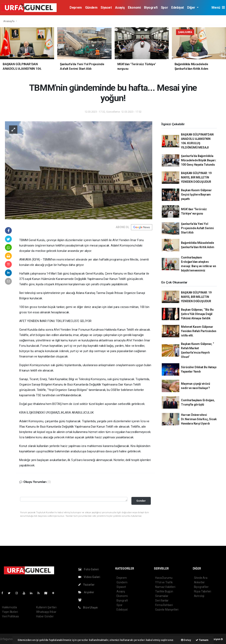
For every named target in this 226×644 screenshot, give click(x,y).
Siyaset (106, 8)
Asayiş (120, 8)
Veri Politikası (10, 616)
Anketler (199, 582)
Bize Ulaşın (88, 607)
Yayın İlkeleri (10, 612)
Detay (186, 640)
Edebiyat (178, 8)
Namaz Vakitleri (165, 587)
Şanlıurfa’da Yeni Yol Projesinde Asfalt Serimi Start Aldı (197, 228)
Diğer (192, 8)
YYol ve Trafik (164, 582)
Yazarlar (86, 585)
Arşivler (86, 592)
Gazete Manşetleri (167, 610)
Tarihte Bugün (164, 591)
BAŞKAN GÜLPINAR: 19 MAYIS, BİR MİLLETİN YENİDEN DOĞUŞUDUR (196, 177)
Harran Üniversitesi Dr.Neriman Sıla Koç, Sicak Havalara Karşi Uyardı (199, 419)
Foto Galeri (89, 569)
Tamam (202, 640)
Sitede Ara (201, 578)
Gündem (91, 8)
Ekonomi (134, 8)
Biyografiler (201, 587)
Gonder (141, 501)
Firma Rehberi (164, 605)
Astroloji (199, 596)
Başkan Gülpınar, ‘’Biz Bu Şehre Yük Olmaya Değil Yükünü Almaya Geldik (197, 314)
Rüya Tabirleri (203, 591)
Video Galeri (89, 577)
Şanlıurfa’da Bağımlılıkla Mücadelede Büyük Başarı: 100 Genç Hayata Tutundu (199, 160)
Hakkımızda (10, 607)
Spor (164, 8)
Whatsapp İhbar (46, 612)
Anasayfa (9, 21)
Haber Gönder (45, 616)
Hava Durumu (164, 578)
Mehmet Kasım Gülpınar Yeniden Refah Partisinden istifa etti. (199, 331)
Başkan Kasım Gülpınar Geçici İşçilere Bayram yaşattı (196, 195)
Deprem (76, 8)
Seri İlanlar (162, 600)
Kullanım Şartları (46, 607)
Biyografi (151, 8)
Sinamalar (162, 596)
